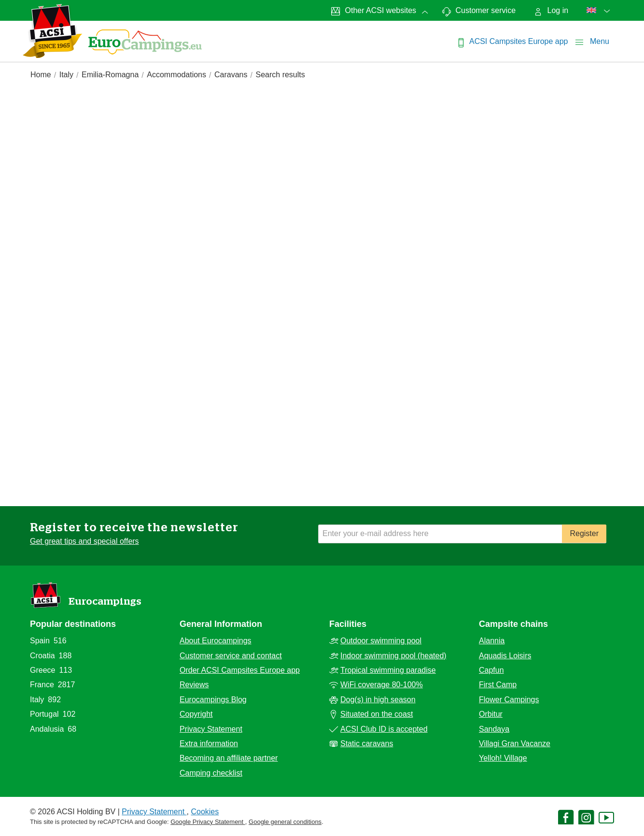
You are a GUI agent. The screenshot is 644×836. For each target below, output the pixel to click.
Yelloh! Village (503, 758)
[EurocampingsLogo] (53, 31)
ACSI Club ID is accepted (384, 729)
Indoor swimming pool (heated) (393, 656)
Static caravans (367, 744)
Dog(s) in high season (378, 700)
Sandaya (494, 729)
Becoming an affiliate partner (229, 758)
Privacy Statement (211, 729)
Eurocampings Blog (213, 700)
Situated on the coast (377, 714)
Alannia (492, 641)
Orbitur (491, 714)
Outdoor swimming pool (381, 641)
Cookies (205, 812)
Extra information (209, 744)
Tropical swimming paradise (388, 670)
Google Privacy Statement (208, 822)
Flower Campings (509, 700)
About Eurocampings (216, 641)
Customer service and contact (231, 656)
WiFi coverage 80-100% (382, 685)
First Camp (498, 685)
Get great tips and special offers (84, 541)
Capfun (491, 670)
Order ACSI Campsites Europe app (240, 670)
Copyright (196, 714)
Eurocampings (105, 602)
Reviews (194, 685)
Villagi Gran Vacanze (515, 744)
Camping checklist (211, 773)
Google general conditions (285, 822)
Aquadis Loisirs (505, 656)
